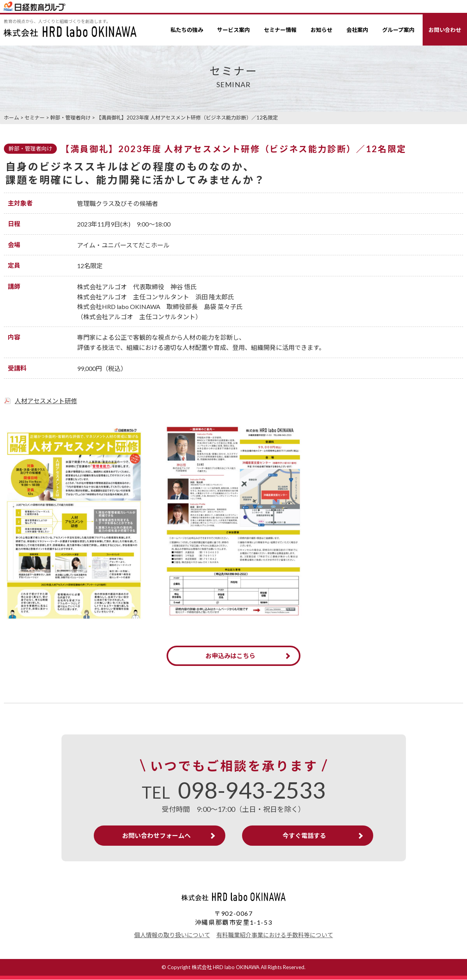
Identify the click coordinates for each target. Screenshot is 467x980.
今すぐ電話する (303, 836)
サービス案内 (233, 30)
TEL (234, 793)
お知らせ (321, 30)
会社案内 (357, 30)
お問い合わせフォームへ (158, 836)
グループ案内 (398, 30)
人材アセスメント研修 (46, 401)
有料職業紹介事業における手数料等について (275, 935)
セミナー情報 (280, 30)
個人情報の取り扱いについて (172, 935)
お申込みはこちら (230, 656)
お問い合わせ (445, 30)
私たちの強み (187, 30)
